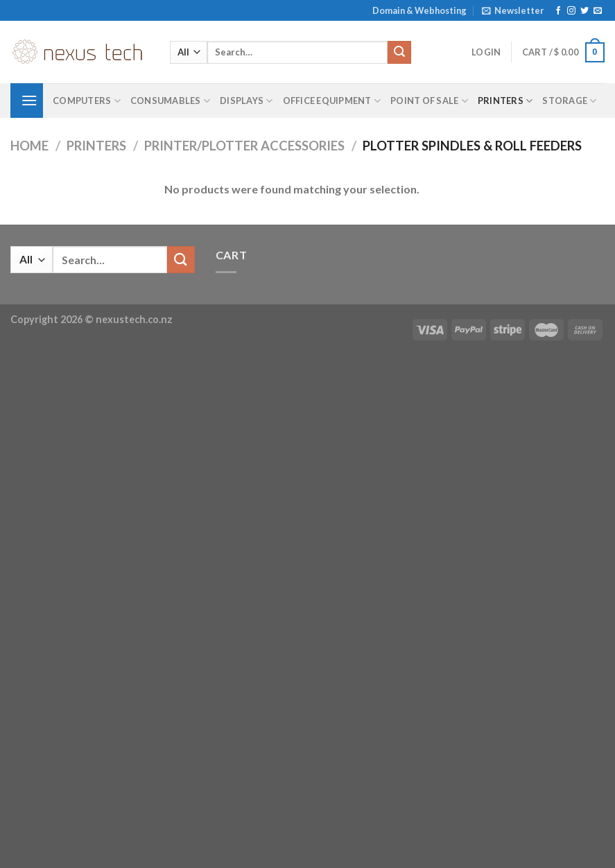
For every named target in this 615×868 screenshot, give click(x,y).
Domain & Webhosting (419, 10)
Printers (505, 101)
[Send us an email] (598, 11)
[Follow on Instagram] (571, 11)
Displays (246, 101)
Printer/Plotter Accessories (244, 146)
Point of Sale (429, 101)
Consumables (170, 101)
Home (29, 146)
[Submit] (399, 53)
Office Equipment (332, 101)
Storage (569, 101)
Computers (87, 101)
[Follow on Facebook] (558, 11)
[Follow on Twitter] (584, 11)
